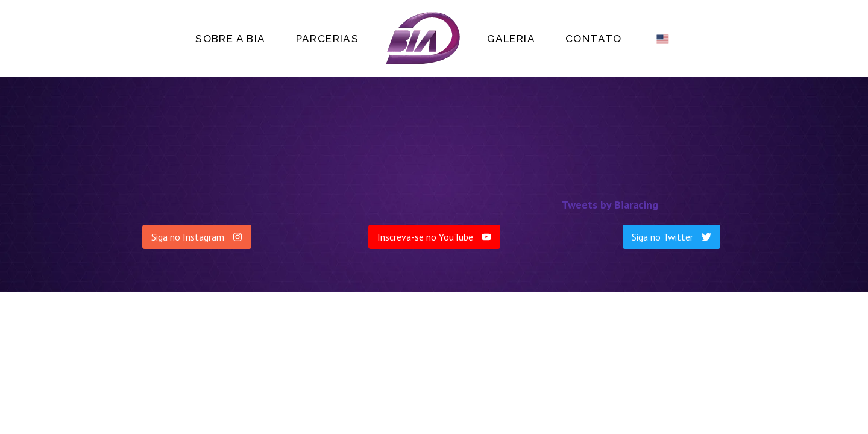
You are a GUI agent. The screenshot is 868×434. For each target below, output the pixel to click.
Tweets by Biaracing (610, 205)
